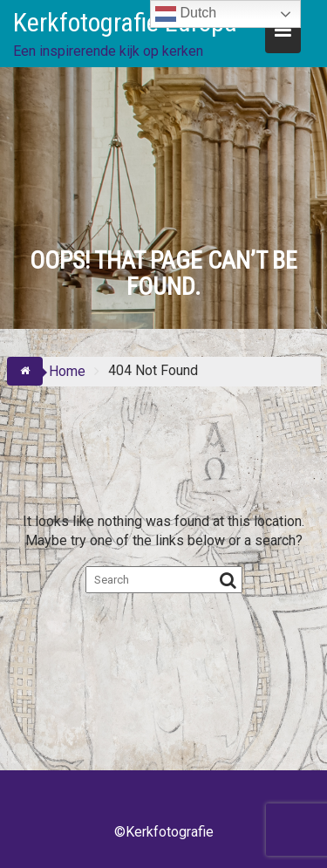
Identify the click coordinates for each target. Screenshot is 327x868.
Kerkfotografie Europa (125, 22)
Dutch (186, 14)
